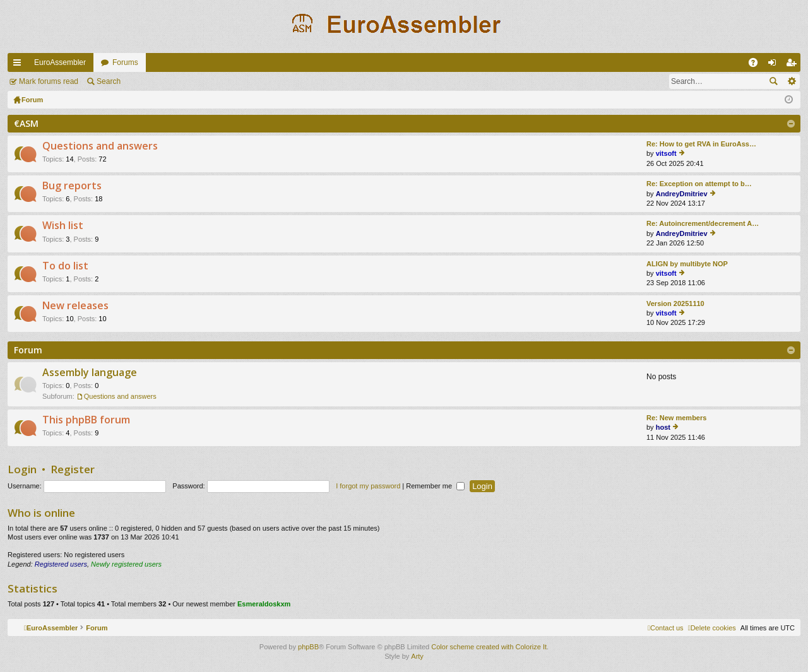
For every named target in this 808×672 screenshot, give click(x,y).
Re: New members (676, 418)
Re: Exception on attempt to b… (699, 184)
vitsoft (666, 153)
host (663, 427)
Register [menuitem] (794, 65)
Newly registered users (126, 564)
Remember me (435, 486)
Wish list (63, 226)
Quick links (20, 65)
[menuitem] (712, 628)
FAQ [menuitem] (757, 65)
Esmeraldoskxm (264, 604)
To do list (65, 266)
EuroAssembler (60, 62)
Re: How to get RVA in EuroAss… (701, 144)
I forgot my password (368, 486)
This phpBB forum (86, 420)
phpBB (308, 647)
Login (22, 469)
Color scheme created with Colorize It (489, 647)
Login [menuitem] (775, 65)
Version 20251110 (675, 304)
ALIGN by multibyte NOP (687, 264)
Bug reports (72, 186)
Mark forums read (49, 81)
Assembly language (90, 373)
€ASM (26, 123)
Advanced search (791, 81)
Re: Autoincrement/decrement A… (703, 223)
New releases (75, 306)
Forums (125, 62)
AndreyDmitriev (682, 194)
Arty (417, 656)
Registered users (61, 564)
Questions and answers (100, 146)
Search (109, 81)
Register (73, 469)
